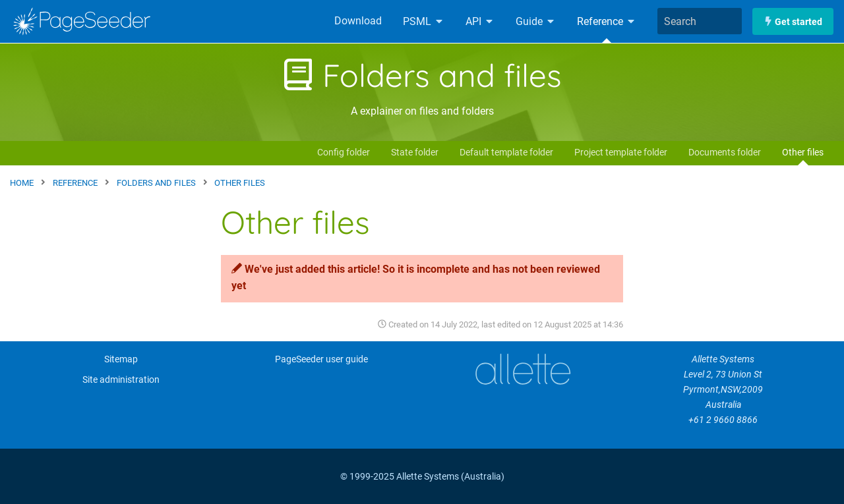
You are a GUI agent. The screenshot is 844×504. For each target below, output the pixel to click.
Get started (793, 21)
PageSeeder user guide (321, 359)
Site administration (121, 380)
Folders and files (422, 75)
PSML (424, 21)
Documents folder (725, 153)
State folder (415, 153)
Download (358, 21)
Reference (607, 21)
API (480, 21)
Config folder (344, 153)
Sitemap (121, 359)
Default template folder (506, 153)
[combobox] (700, 21)
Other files (803, 153)
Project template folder (621, 153)
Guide (536, 21)
